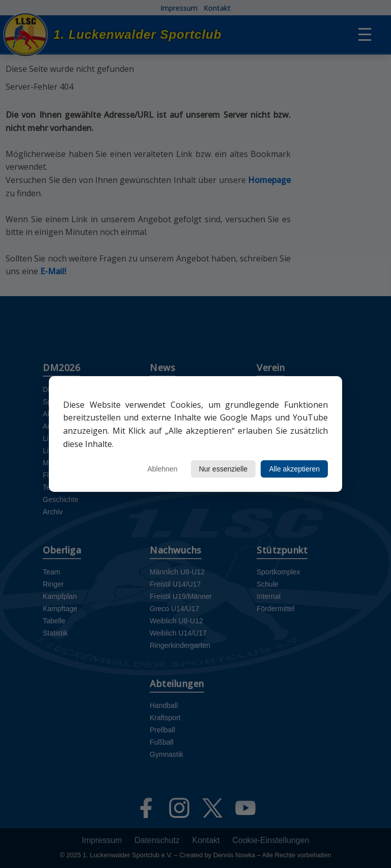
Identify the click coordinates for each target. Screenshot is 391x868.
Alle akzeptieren (294, 469)
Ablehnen (162, 469)
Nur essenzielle (224, 469)
